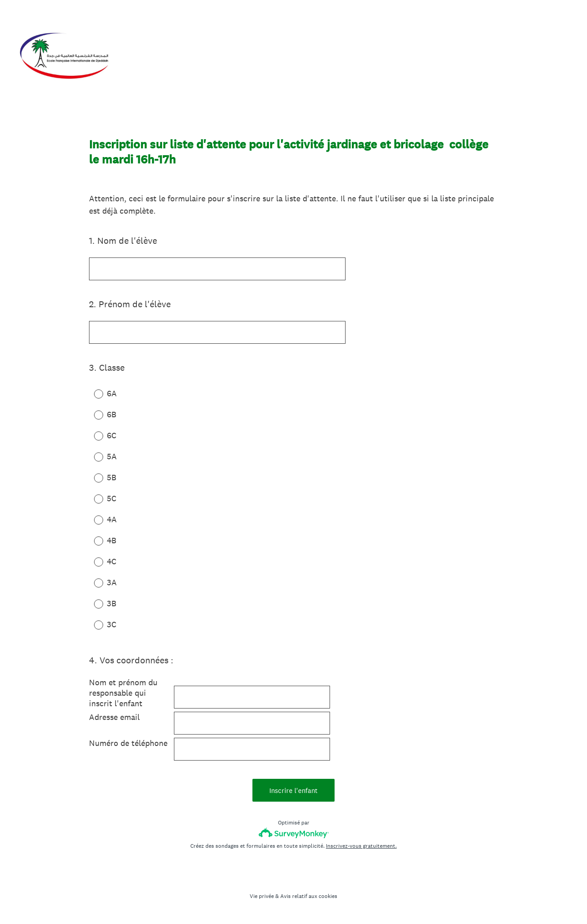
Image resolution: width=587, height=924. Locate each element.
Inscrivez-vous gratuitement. (361, 846)
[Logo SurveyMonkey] (294, 833)
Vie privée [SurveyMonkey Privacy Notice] (262, 896)
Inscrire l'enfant (293, 790)
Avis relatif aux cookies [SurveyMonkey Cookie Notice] (309, 896)
